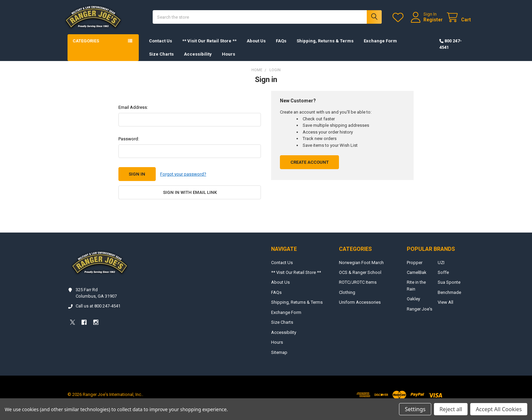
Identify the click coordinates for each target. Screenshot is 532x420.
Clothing (347, 298)
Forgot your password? (183, 181)
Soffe (443, 278)
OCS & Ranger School (360, 278)
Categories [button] (86, 47)
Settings (415, 409)
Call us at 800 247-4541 (98, 312)
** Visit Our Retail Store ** (209, 47)
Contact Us (160, 47)
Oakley (413, 305)
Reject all (451, 409)
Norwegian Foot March (361, 269)
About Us (256, 47)
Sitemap (279, 358)
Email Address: (133, 114)
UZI (441, 269)
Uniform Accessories (360, 309)
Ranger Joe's (420, 315)
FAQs (281, 47)
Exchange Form (380, 47)
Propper (415, 269)
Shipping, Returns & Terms (325, 47)
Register (427, 23)
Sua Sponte (449, 289)
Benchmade (449, 298)
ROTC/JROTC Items (358, 289)
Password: (129, 145)
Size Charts (161, 61)
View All (445, 309)
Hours (229, 61)
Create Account (310, 169)
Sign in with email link (190, 199)
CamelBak (417, 278)
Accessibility (198, 61)
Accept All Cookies (499, 409)
